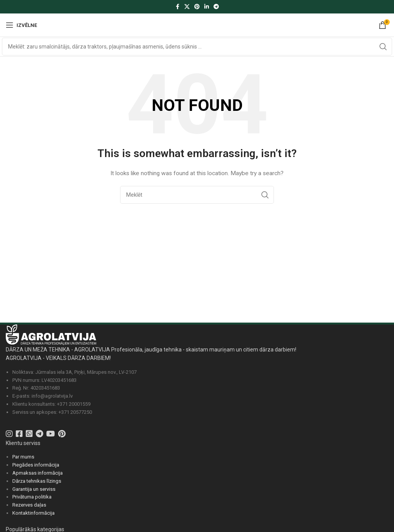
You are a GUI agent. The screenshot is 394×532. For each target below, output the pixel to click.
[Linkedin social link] (207, 7)
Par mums (23, 457)
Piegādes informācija (36, 465)
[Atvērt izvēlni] (21, 25)
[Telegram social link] (216, 7)
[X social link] (187, 7)
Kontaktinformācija (33, 513)
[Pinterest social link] (197, 7)
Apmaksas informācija (38, 473)
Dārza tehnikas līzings (37, 481)
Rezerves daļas (29, 505)
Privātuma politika (32, 497)
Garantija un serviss (34, 489)
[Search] (197, 47)
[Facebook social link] (177, 7)
